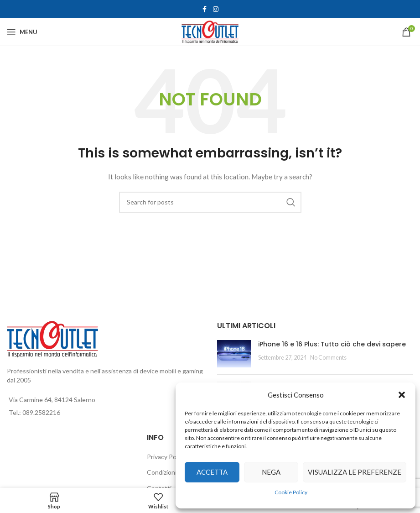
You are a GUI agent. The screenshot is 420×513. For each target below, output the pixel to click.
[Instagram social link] (216, 9)
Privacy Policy (166, 457)
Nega (271, 472)
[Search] (210, 202)
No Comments (328, 358)
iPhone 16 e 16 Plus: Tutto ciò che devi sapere (332, 344)
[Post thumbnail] (234, 354)
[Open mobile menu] (22, 32)
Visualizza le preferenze (355, 472)
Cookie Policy (291, 492)
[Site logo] (210, 31)
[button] (402, 395)
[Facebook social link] (205, 9)
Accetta (212, 472)
